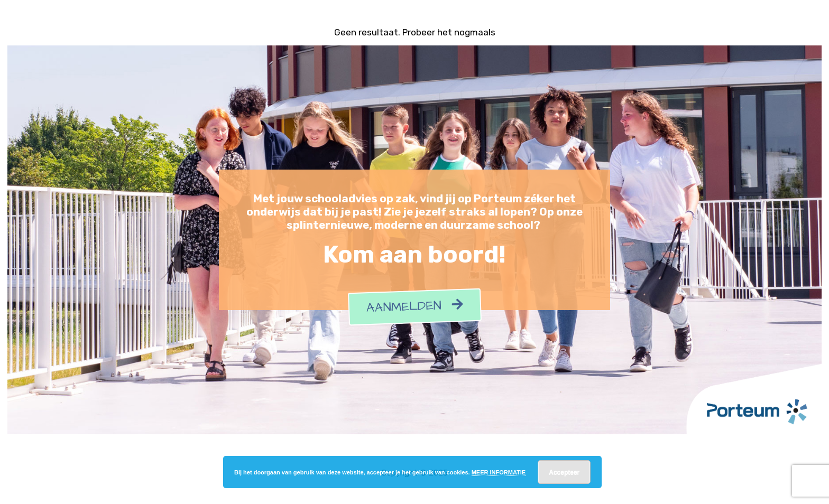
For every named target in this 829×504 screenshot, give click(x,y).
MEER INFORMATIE (499, 472)
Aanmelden (414, 307)
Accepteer (564, 472)
